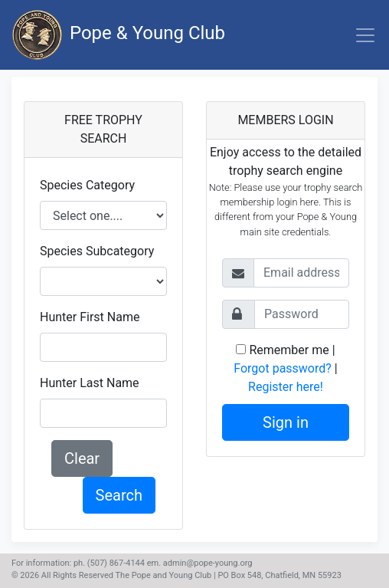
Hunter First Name (90, 317)
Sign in (286, 422)
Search (119, 495)
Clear (82, 458)
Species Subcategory (97, 251)
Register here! (286, 387)
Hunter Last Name (90, 383)
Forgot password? (283, 368)
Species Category (87, 185)
